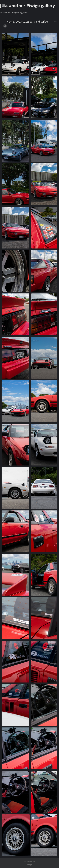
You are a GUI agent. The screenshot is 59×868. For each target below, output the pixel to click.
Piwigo (30, 864)
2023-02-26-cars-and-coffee (32, 22)
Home (10, 22)
